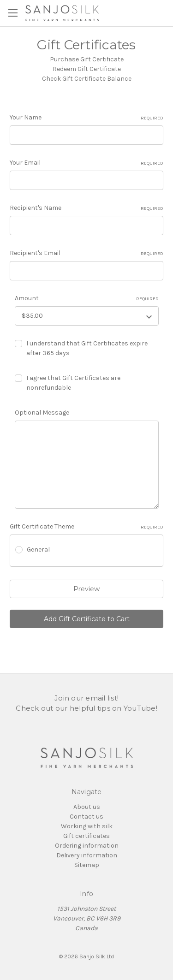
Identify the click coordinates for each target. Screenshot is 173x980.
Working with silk (87, 826)
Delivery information (87, 855)
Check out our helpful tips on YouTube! (86, 708)
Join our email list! (86, 698)
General (38, 549)
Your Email (86, 163)
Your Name (86, 118)
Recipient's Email (86, 253)
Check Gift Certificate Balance (87, 79)
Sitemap (87, 865)
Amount (87, 298)
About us (87, 807)
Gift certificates (86, 836)
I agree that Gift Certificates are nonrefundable (73, 383)
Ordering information (87, 846)
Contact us (86, 817)
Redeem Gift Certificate (87, 69)
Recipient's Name (86, 208)
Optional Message (42, 413)
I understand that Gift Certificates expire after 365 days (87, 348)
